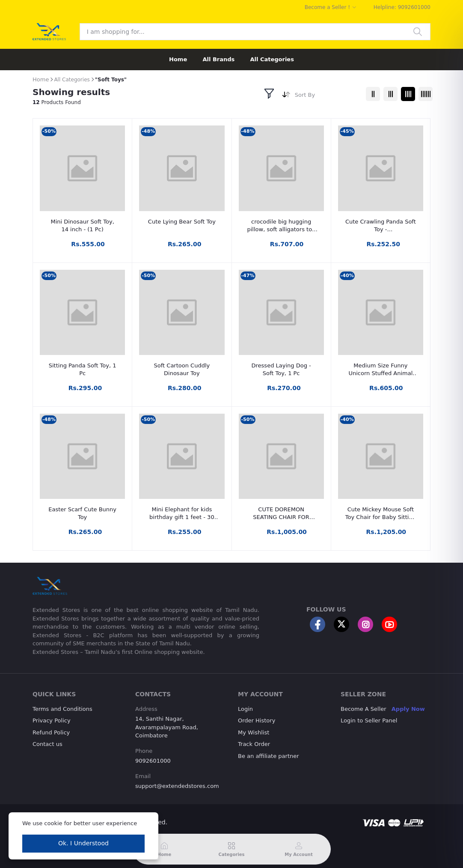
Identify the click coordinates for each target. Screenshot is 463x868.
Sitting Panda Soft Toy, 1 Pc (83, 369)
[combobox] (327, 97)
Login (245, 709)
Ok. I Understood (83, 843)
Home (178, 59)
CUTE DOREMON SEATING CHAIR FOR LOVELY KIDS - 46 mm (281, 514)
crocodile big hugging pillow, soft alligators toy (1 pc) (281, 226)
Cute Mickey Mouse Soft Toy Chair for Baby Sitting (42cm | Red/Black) (381, 514)
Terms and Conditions (62, 709)
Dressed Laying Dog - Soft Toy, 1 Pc (281, 369)
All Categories (272, 59)
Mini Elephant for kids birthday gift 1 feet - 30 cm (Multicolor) (182, 514)
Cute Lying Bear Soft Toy (182, 222)
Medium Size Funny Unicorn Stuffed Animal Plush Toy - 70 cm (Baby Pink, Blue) (381, 370)
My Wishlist (254, 732)
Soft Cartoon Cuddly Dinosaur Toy (182, 369)
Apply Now (408, 709)
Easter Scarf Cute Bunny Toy (82, 513)
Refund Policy (51, 732)
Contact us (47, 744)
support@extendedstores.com (177, 786)
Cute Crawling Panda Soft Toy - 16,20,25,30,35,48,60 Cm (380, 226)
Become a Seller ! (327, 7)
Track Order (254, 744)
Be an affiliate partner (269, 756)
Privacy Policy (52, 720)
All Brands (218, 59)
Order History (257, 720)
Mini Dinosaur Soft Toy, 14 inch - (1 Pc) (82, 225)
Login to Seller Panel (369, 720)
